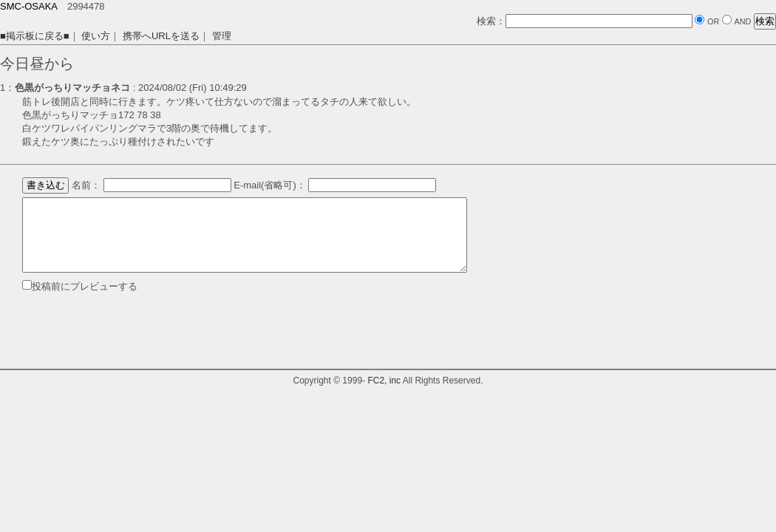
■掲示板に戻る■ (35, 36)
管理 (222, 36)
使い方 (96, 36)
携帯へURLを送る (161, 36)
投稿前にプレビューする (85, 286)
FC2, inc (384, 381)
